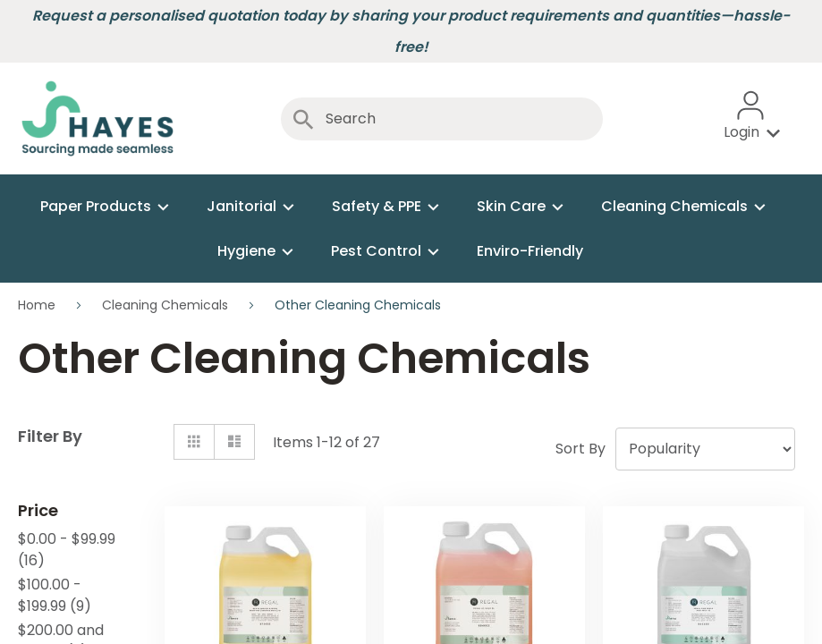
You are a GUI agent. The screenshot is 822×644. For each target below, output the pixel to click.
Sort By (580, 449)
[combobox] (442, 119)
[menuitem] (102, 206)
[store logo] (97, 119)
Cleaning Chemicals (167, 305)
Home (38, 305)
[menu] (411, 229)
